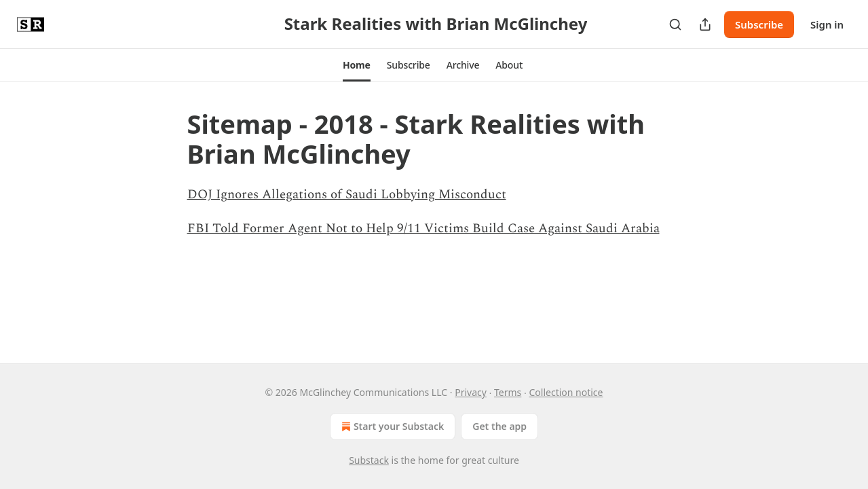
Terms (508, 392)
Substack (369, 460)
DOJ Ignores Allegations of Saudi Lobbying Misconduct (347, 195)
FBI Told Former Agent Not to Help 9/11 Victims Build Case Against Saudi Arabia (423, 229)
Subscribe (759, 24)
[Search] (675, 24)
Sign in (827, 24)
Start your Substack (391, 427)
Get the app (499, 426)
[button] (357, 65)
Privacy (471, 392)
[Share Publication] (705, 24)
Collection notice (566, 392)
